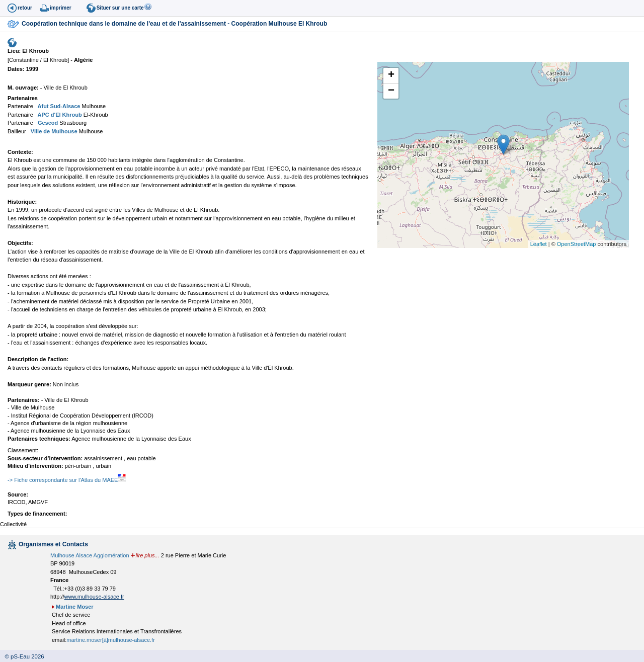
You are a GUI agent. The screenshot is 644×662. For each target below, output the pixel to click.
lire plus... (148, 555)
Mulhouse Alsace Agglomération (90, 555)
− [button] (391, 91)
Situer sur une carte (120, 8)
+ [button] (391, 75)
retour (25, 8)
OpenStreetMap (577, 244)
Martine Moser (75, 607)
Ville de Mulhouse (53, 131)
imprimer (61, 8)
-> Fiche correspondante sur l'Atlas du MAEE (67, 480)
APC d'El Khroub (59, 115)
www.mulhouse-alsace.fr (94, 597)
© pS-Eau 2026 (22, 656)
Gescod (47, 123)
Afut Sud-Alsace (58, 106)
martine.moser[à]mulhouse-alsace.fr (110, 640)
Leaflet (539, 244)
